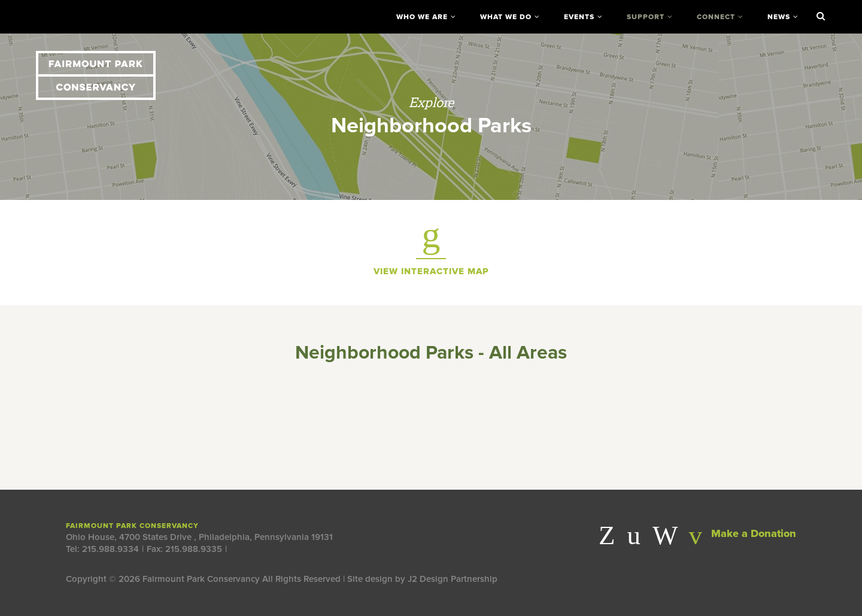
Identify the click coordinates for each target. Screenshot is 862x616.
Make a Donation (742, 533)
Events (579, 17)
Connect (716, 17)
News (779, 17)
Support (646, 17)
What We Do (506, 17)
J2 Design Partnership (453, 579)
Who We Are (422, 17)
